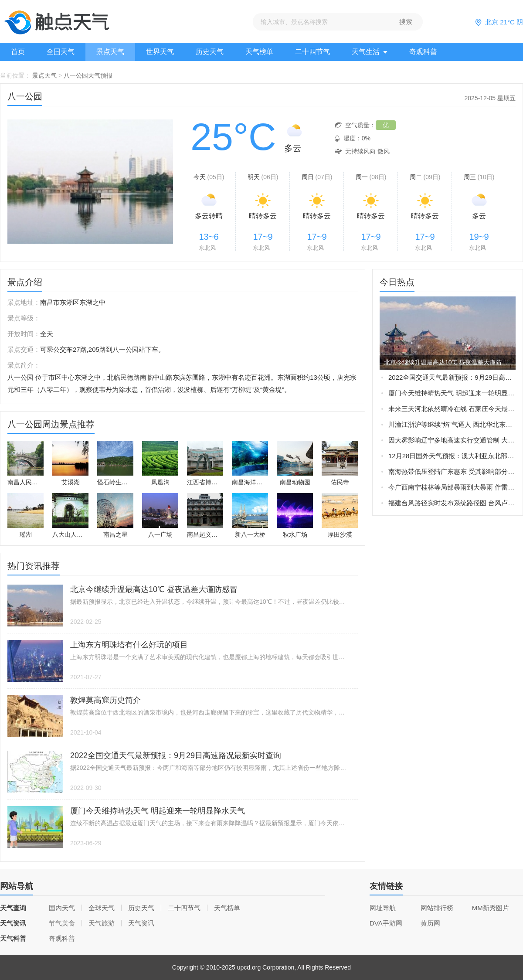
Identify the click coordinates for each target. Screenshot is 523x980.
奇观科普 (423, 52)
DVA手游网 (386, 923)
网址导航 (383, 908)
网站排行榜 (437, 908)
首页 (18, 52)
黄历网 (430, 923)
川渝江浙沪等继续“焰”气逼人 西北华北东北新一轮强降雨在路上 (452, 424)
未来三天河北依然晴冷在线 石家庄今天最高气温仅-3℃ (452, 409)
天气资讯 (141, 923)
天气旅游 (102, 923)
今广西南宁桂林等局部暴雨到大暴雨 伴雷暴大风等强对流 (452, 487)
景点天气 (110, 52)
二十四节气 (312, 52)
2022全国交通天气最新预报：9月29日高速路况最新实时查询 (452, 377)
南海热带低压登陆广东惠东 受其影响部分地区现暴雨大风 (452, 471)
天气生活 (370, 52)
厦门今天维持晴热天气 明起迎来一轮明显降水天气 (452, 393)
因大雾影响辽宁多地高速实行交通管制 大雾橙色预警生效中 (452, 440)
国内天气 (62, 908)
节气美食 (62, 923)
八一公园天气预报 (88, 75)
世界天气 (160, 52)
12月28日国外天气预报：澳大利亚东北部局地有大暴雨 (452, 456)
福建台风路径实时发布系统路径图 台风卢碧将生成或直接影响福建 (452, 503)
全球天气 (102, 908)
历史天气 (210, 52)
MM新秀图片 (491, 908)
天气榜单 (259, 52)
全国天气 (61, 52)
